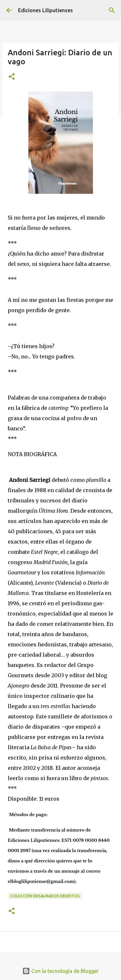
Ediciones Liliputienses (45, 10)
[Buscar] (112, 10)
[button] (12, 77)
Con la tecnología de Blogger (60, 971)
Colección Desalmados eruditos (45, 896)
